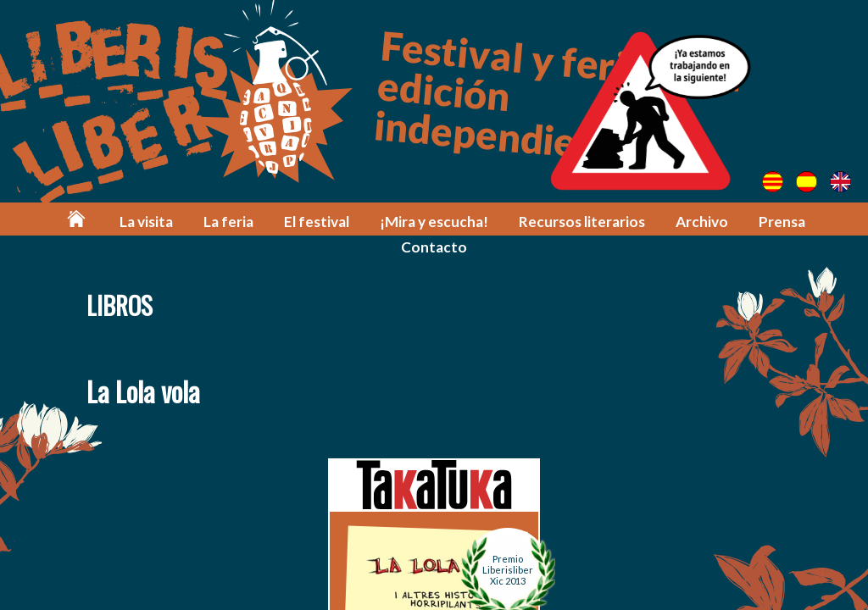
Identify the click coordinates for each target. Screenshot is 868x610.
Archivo (702, 222)
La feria (228, 222)
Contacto (434, 247)
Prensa (782, 222)
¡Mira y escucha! (434, 222)
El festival (317, 222)
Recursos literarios (582, 222)
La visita (146, 222)
